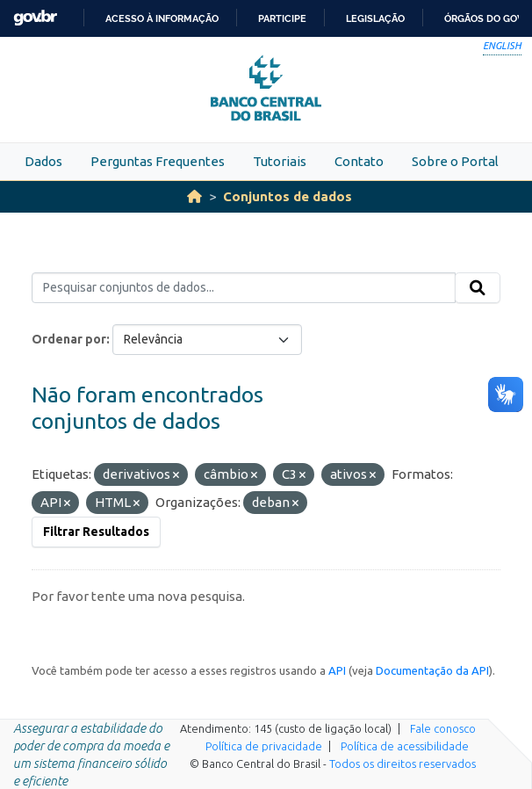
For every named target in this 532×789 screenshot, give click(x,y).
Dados (43, 161)
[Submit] (478, 288)
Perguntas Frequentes (158, 161)
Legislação (375, 18)
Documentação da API (432, 670)
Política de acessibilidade (405, 746)
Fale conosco (443, 728)
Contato (359, 161)
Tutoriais (280, 161)
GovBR (35, 18)
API (337, 670)
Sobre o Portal (455, 161)
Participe (282, 18)
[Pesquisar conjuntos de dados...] (244, 288)
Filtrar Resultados (96, 532)
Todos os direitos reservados (403, 764)
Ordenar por (69, 339)
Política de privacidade (264, 746)
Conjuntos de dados (288, 196)
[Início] (194, 196)
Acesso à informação (162, 18)
